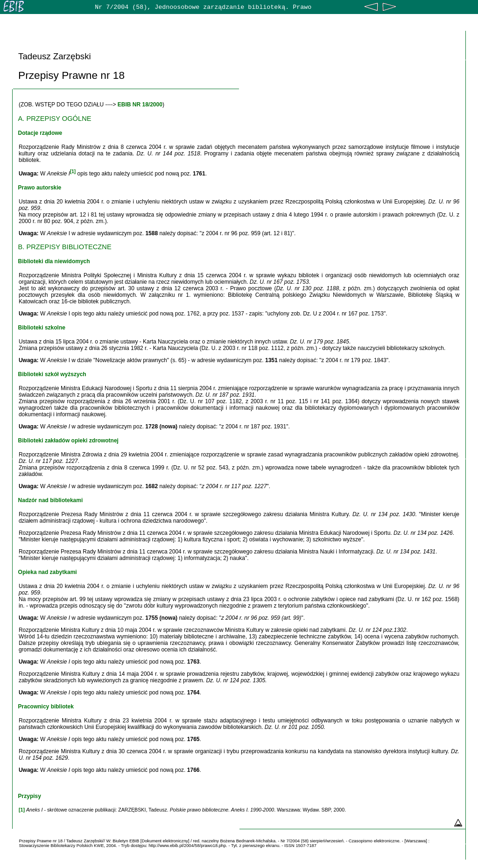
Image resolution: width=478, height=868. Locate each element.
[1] (73, 171)
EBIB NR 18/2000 (140, 105)
